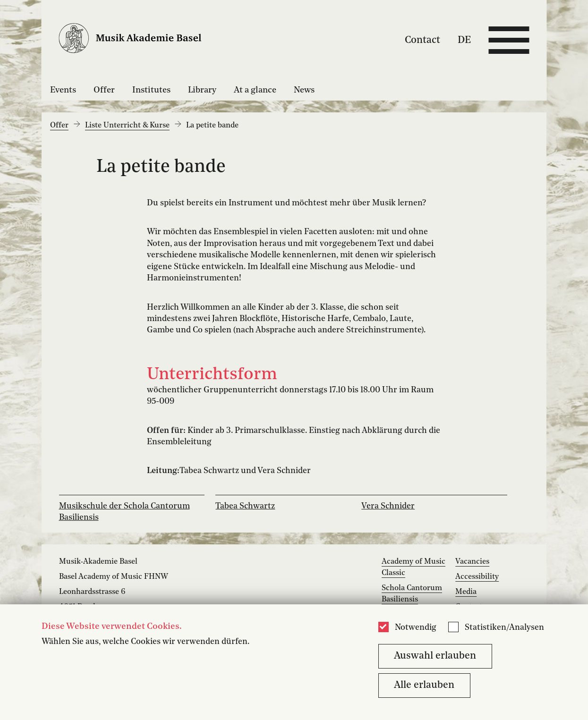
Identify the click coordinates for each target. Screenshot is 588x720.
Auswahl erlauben (435, 656)
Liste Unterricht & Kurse (127, 126)
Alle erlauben (424, 685)
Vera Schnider (388, 506)
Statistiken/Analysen (504, 628)
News (304, 90)
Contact (422, 40)
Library (202, 90)
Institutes (151, 90)
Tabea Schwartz (245, 506)
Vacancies (472, 562)
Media (466, 592)
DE (464, 40)
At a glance (255, 90)
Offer (104, 90)
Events (63, 90)
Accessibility (477, 577)
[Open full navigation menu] (509, 40)
